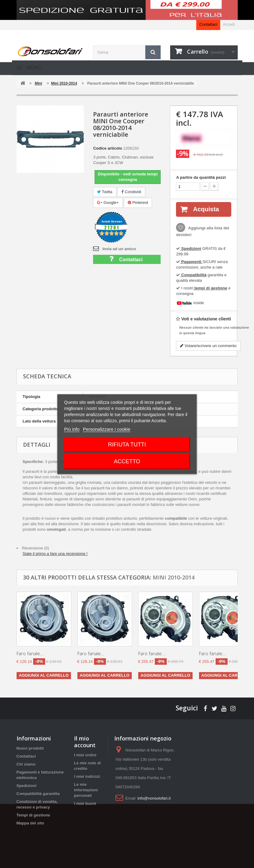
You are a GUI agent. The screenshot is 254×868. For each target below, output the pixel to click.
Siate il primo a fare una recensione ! (55, 554)
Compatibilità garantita (38, 794)
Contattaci (208, 24)
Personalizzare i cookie (107, 429)
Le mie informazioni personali (86, 790)
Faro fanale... (30, 653)
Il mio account (85, 742)
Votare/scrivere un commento (208, 346)
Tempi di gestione (33, 815)
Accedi (229, 24)
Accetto (127, 461)
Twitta (105, 192)
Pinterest (138, 203)
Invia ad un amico (119, 249)
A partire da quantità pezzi (201, 177)
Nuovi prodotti (30, 748)
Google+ (108, 203)
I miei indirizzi (87, 776)
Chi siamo (26, 764)
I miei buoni (85, 803)
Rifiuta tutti (127, 445)
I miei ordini (85, 755)
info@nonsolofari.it (154, 798)
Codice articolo (107, 148)
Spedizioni (27, 786)
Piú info (72, 429)
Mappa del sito (30, 823)
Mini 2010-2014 (174, 577)
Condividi (131, 192)
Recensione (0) (36, 548)
